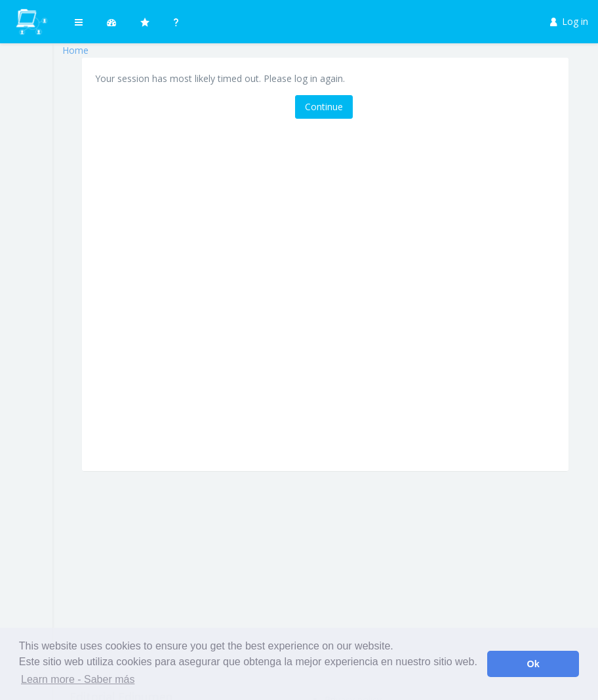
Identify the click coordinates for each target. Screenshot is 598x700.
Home (75, 50)
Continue (324, 107)
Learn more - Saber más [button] (78, 679)
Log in (569, 21)
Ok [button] (533, 664)
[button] (78, 22)
